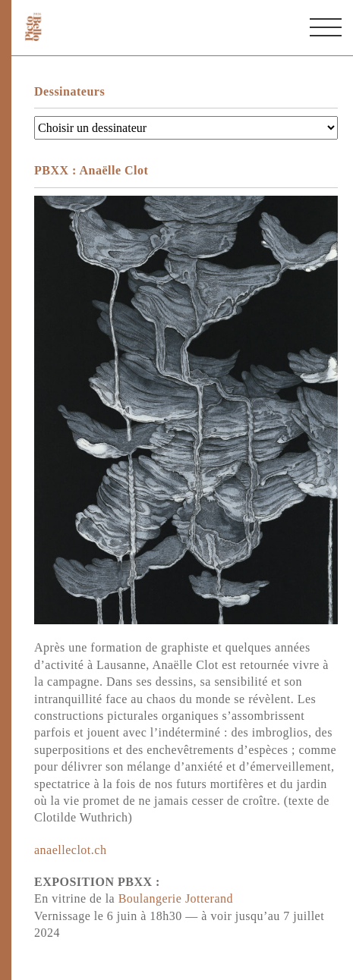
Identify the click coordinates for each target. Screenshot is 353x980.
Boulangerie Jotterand (176, 898)
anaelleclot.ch (70, 850)
